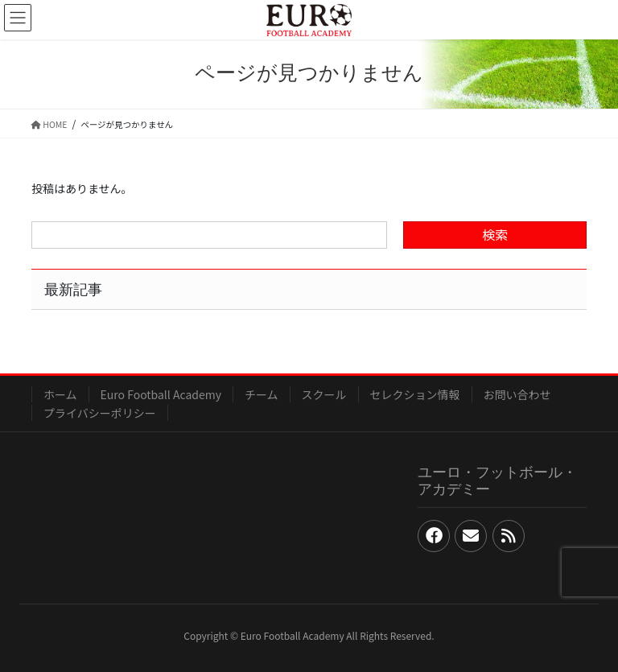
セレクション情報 (415, 394)
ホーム (60, 394)
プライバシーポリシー (100, 413)
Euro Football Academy (161, 394)
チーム (262, 394)
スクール (324, 394)
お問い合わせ (517, 394)
